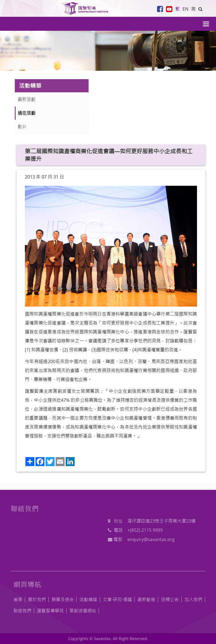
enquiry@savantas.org (151, 539)
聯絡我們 (22, 611)
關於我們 (37, 600)
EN (185, 9)
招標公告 (170, 600)
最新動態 (146, 600)
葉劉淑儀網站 (83, 611)
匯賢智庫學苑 (50, 611)
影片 (22, 127)
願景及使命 (63, 600)
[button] (200, 9)
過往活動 (27, 113)
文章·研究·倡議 (117, 600)
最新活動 (27, 99)
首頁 (18, 600)
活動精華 (88, 600)
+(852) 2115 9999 (145, 530)
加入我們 (193, 600)
